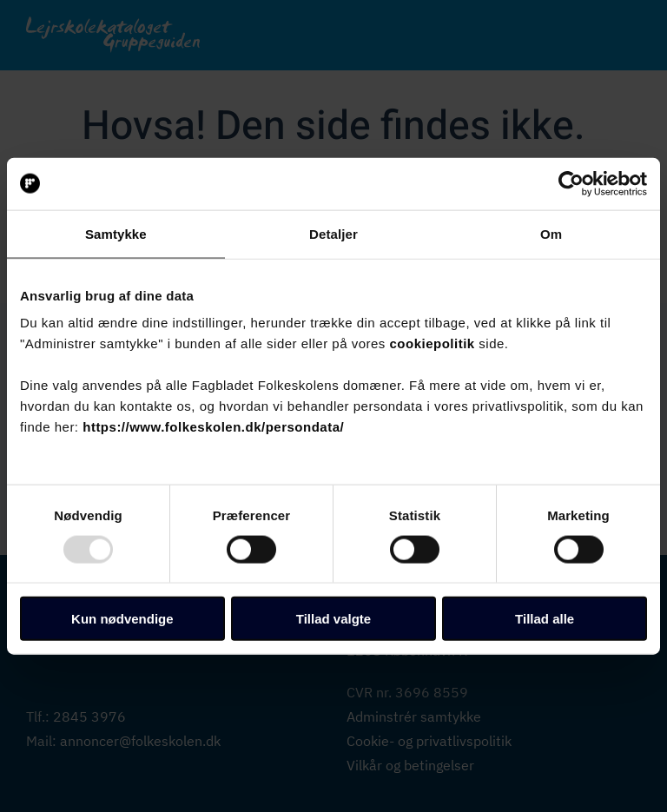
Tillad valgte (333, 619)
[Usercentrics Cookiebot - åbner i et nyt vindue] (571, 183)
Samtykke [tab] (116, 233)
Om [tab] (551, 233)
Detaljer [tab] (333, 233)
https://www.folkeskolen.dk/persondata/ (213, 427)
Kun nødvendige (122, 619)
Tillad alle (545, 619)
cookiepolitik (433, 343)
